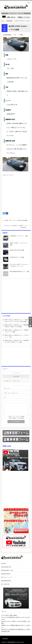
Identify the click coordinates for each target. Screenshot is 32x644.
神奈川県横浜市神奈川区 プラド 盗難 (19, 272)
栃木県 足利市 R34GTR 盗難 (17, 250)
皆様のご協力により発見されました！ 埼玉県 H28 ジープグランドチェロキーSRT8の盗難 (17, 321)
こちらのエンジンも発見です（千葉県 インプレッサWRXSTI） (15, 227)
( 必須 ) (7, 388)
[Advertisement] (16, 193)
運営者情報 (5, 639)
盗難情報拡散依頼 (7, 581)
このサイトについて (7, 577)
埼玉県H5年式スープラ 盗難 (17, 257)
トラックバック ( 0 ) (16, 373)
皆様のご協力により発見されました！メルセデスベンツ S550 (17, 336)
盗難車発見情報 (6, 574)
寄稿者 (21, 35)
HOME (4, 564)
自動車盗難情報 (9, 21)
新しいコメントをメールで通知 (17, 417)
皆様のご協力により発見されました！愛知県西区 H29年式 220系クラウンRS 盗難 (17, 326)
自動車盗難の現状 (7, 567)
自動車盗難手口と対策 (8, 570)
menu (29, 3)
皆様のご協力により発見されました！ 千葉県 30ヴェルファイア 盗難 (17, 331)
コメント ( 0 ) (16, 376)
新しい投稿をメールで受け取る (17, 418)
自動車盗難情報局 (11, 642)
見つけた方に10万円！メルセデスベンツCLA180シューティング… (19, 265)
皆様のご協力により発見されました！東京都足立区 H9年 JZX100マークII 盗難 (17, 341)
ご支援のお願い (6, 584)
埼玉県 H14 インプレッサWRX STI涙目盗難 (16, 220)
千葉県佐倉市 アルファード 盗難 (19, 236)
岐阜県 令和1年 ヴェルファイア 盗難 (19, 244)
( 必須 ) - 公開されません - (12, 393)
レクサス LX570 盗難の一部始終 (9, 615)
